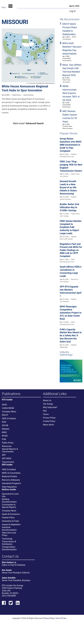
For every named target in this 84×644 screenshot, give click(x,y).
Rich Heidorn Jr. (9, 562)
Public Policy (66, 80)
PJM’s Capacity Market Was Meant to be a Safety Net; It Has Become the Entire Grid (71, 336)
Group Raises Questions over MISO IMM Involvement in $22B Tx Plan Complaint (71, 145)
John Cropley (64, 216)
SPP (4, 455)
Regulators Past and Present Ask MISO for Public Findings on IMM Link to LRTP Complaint (71, 250)
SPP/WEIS (7, 458)
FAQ (45, 411)
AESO (4, 405)
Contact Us (10, 557)
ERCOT (74, 37)
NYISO (5, 436)
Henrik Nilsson (67, 61)
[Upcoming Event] (71, 371)
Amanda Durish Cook (67, 157)
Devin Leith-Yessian (66, 239)
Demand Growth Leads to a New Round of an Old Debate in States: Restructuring (68, 187)
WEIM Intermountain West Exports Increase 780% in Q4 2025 (71, 93)
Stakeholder (64, 347)
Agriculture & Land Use (10, 495)
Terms (46, 414)
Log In (72, 11)
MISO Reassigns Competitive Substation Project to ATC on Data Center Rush (71, 313)
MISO (73, 260)
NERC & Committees (11, 473)
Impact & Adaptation (11, 524)
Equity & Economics (11, 514)
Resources (75, 279)
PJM (4, 439)
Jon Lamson (66, 82)
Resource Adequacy (11, 480)
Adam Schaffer (9, 578)
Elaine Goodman (67, 128)
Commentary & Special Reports (9, 506)
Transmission (8, 462)
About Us (47, 400)
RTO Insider (7, 400)
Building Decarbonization (9, 501)
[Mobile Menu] (10, 8)
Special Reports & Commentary (10, 450)
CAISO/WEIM (66, 59)
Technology (7, 539)
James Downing (28, 95)
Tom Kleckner (67, 39)
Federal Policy (16, 95)
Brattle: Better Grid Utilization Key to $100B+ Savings (69, 207)
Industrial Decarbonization (9, 529)
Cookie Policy (49, 421)
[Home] (4, 7)
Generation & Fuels (10, 521)
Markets (74, 154)
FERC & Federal (9, 419)
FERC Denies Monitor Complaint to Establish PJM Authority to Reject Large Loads (71, 227)
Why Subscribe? (50, 407)
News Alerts (48, 425)
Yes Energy (48, 404)
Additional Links (55, 394)
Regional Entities (9, 476)
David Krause (66, 107)
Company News (67, 126)
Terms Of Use (61, 618)
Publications (11, 394)
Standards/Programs (11, 483)
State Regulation (9, 487)
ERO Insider (7, 465)
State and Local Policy (9, 534)
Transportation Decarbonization (9, 548)
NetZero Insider (9, 490)
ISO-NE (5, 425)
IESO (4, 422)
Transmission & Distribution (9, 543)
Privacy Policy (49, 418)
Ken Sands (7, 570)
